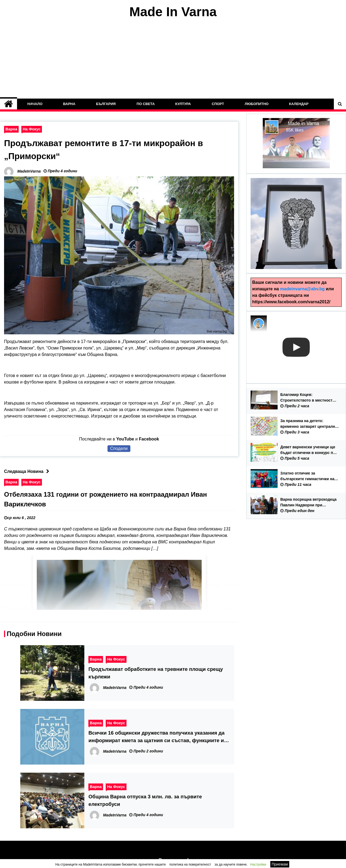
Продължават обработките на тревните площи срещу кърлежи (156, 673)
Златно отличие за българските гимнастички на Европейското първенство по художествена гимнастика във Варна (309, 476)
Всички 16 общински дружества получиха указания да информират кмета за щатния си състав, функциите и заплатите (156, 737)
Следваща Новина (28, 471)
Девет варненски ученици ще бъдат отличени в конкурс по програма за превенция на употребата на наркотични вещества (308, 450)
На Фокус (32, 129)
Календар (299, 104)
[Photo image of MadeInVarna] (259, 324)
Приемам (280, 864)
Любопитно (257, 104)
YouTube (125, 439)
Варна (69, 104)
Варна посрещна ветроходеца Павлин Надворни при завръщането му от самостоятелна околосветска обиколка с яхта (308, 503)
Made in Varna (304, 123)
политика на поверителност (190, 864)
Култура (183, 104)
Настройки (258, 864)
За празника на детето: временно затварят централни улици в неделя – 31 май (309, 424)
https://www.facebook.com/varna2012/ (291, 302)
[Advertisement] (173, 59)
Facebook (149, 439)
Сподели (119, 448)
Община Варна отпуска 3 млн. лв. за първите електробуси (145, 800)
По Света (146, 104)
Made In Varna (173, 12)
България (106, 104)
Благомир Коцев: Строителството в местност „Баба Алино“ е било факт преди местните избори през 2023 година (307, 398)
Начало (35, 104)
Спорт (218, 104)
